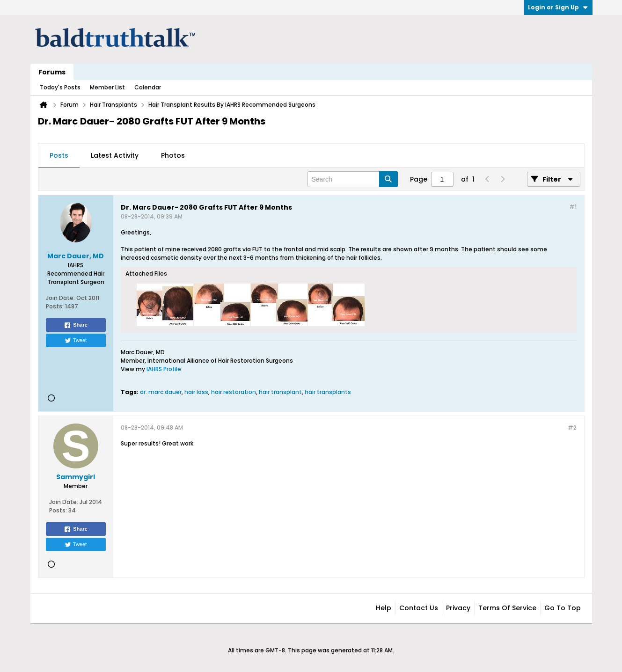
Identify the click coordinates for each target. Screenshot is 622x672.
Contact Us (419, 608)
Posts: (55, 306)
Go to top (563, 608)
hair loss (196, 392)
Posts (59, 155)
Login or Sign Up (558, 7)
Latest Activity (115, 155)
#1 (573, 207)
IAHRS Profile (164, 369)
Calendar (148, 87)
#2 (572, 427)
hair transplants (328, 392)
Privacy (458, 608)
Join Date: (60, 298)
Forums (52, 72)
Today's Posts (60, 87)
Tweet (76, 341)
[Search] (353, 179)
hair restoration (234, 392)
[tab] (59, 156)
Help (384, 608)
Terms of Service (507, 608)
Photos (173, 155)
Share (76, 325)
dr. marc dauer (161, 392)
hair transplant (280, 392)
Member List (107, 87)
